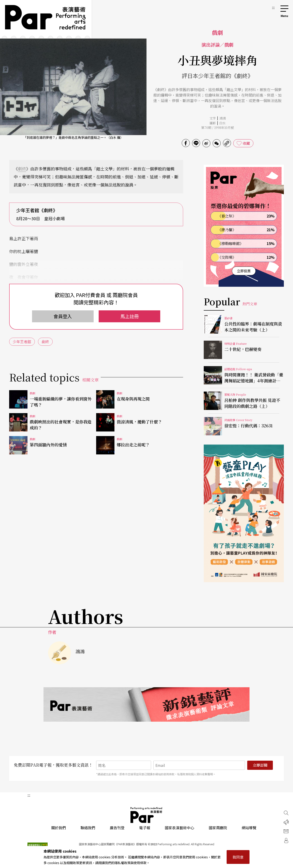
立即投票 (244, 271)
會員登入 (63, 316)
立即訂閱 (260, 765)
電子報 (145, 828)
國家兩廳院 (218, 828)
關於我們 (59, 828)
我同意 (238, 857)
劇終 (22, 169)
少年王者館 (22, 342)
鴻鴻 (222, 118)
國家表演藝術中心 (179, 828)
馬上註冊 (130, 316)
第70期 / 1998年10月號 (218, 128)
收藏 (246, 143)
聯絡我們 (88, 828)
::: (273, 7)
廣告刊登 (117, 828)
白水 (222, 123)
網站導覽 (249, 828)
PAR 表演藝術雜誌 (146, 815)
